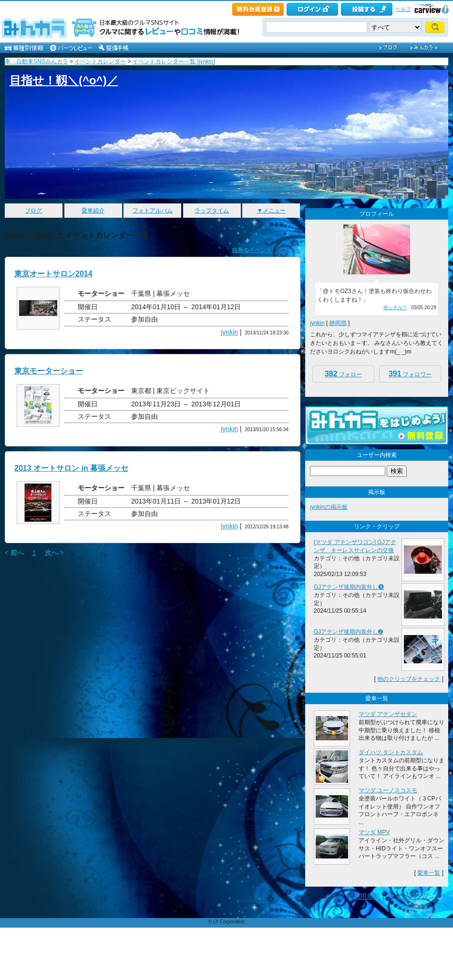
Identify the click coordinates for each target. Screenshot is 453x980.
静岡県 (338, 323)
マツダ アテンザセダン (388, 714)
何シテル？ (395, 308)
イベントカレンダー (100, 61)
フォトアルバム (153, 211)
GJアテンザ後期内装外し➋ (348, 632)
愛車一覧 (429, 873)
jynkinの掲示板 (329, 507)
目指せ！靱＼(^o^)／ (64, 80)
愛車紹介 (93, 211)
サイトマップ (409, 896)
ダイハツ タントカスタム (391, 752)
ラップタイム (212, 211)
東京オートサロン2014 (53, 274)
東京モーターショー (49, 371)
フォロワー (410, 374)
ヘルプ (403, 9)
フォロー (343, 374)
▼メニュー (271, 211)
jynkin (229, 332)
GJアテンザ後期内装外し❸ (349, 587)
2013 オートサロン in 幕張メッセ (71, 468)
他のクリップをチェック (409, 679)
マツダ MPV (374, 832)
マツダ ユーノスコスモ (388, 790)
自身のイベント (252, 250)
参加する (289, 250)
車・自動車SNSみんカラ (36, 61)
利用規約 (367, 896)
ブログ (33, 211)
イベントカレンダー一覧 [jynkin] (174, 61)
